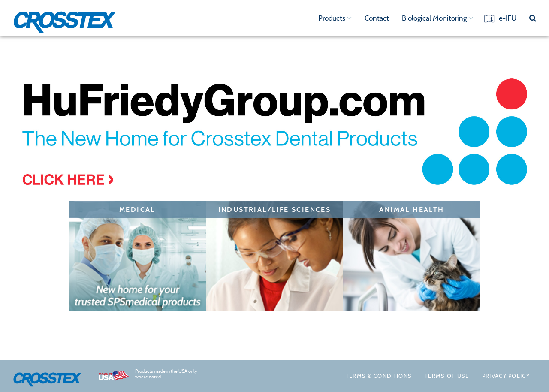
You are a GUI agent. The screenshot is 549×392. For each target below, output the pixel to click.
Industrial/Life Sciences (275, 210)
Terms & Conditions (379, 376)
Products (335, 18)
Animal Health (412, 210)
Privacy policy (506, 376)
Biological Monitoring (437, 18)
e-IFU (508, 18)
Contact (377, 18)
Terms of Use (447, 376)
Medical (137, 210)
